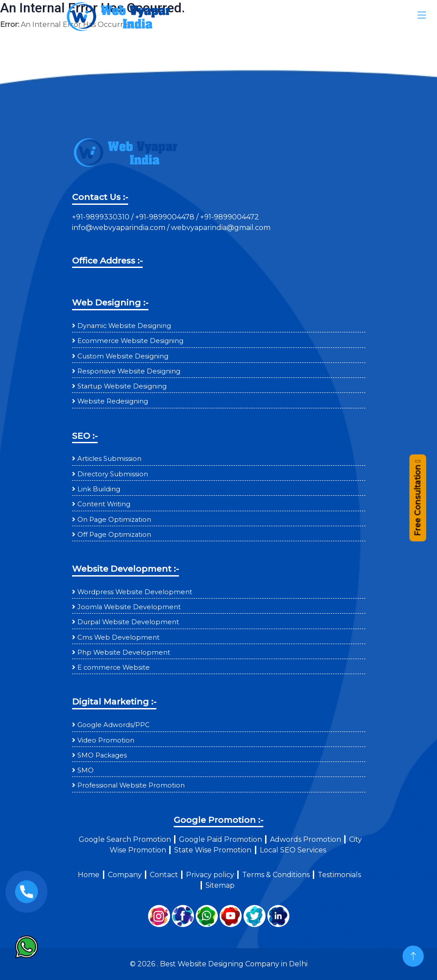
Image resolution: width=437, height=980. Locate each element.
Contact (164, 875)
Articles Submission (109, 459)
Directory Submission (113, 474)
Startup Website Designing (122, 386)
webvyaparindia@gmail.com (221, 228)
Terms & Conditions (276, 875)
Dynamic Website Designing (124, 326)
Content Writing (104, 504)
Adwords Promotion (306, 839)
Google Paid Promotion (220, 839)
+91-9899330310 (102, 217)
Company (125, 875)
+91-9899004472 (229, 217)
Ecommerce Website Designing (130, 341)
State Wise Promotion (213, 850)
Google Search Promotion (125, 839)
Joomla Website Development (129, 607)
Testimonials (339, 875)
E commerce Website (114, 667)
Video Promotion (106, 740)
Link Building (99, 489)
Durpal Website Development (128, 622)
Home (89, 875)
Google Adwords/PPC (114, 725)
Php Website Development (124, 652)
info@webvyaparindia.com (120, 228)
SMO (85, 770)
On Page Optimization (114, 520)
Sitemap (220, 885)
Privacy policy (210, 875)
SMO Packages (102, 755)
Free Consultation (417, 499)
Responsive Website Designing (129, 371)
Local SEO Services (293, 850)
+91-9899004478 (166, 217)
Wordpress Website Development (135, 592)
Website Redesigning (113, 401)
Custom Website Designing (123, 356)
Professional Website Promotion (131, 785)
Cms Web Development (118, 637)
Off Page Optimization (114, 535)
